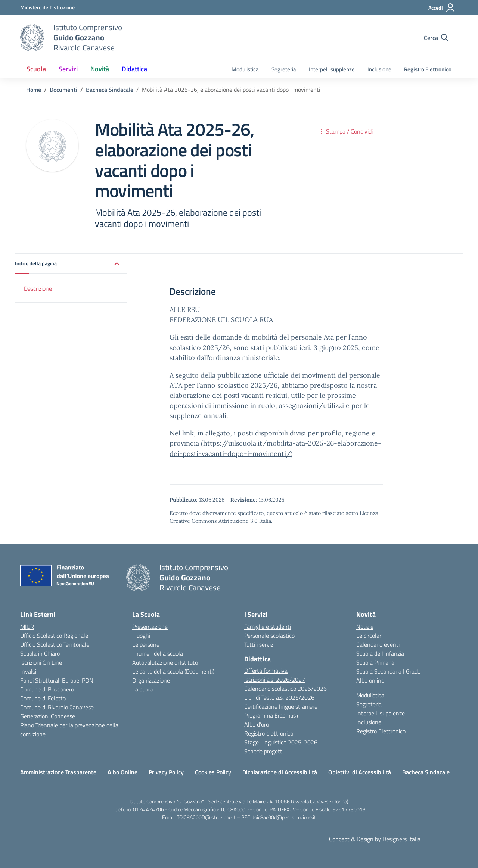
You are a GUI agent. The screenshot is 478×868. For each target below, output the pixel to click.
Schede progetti (264, 751)
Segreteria (284, 69)
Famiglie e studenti (268, 627)
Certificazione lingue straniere (281, 706)
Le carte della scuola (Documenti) (173, 671)
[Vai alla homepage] (32, 38)
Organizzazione (151, 680)
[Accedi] (442, 8)
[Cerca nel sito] (436, 38)
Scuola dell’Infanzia (380, 653)
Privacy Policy (166, 772)
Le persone (146, 644)
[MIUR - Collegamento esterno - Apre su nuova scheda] (47, 7)
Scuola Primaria (375, 662)
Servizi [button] (68, 69)
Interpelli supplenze (332, 69)
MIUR (27, 627)
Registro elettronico (269, 733)
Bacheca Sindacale (426, 772)
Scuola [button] (36, 69)
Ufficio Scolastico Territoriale (55, 644)
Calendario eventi (378, 644)
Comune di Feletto (43, 698)
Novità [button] (100, 69)
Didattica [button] (134, 69)
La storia (143, 689)
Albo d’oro (257, 724)
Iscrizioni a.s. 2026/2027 (275, 680)
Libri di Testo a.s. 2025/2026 (279, 697)
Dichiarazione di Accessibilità (280, 772)
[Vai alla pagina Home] (34, 90)
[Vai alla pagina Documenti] (63, 90)
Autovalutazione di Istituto (165, 662)
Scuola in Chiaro (40, 653)
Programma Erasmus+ (272, 715)
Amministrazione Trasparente (58, 772)
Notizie (365, 627)
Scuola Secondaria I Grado (388, 671)
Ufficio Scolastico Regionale (54, 636)
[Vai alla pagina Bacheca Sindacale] (110, 90)
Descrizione (38, 288)
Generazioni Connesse (48, 716)
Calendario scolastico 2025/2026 (285, 689)
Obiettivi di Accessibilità (360, 772)
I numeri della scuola (158, 653)
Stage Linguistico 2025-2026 (281, 742)
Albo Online (122, 772)
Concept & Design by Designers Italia (375, 839)
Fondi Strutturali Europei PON (57, 680)
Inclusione (379, 69)
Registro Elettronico (428, 69)
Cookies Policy (213, 772)
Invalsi (28, 671)
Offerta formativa (266, 671)
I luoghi (141, 636)
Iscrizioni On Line (41, 662)
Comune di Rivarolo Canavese (57, 707)
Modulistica (245, 69)
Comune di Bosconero (47, 689)
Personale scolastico (269, 636)
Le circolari (369, 636)
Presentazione (150, 627)
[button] (71, 264)
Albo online (370, 680)
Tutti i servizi (259, 644)
